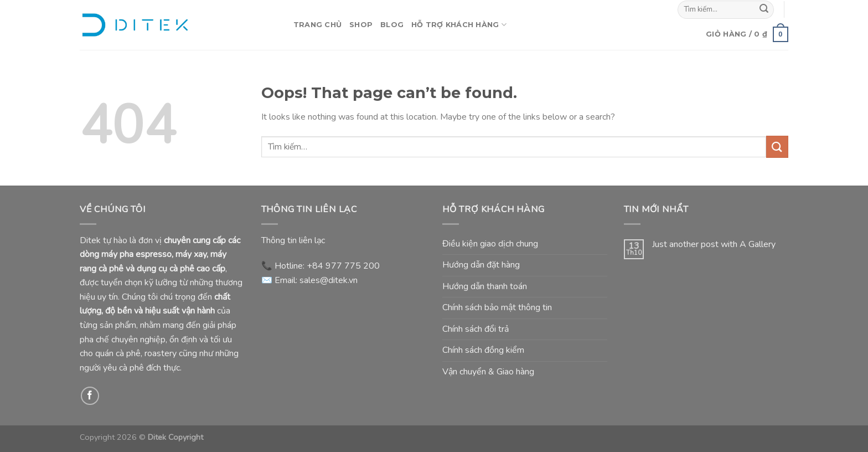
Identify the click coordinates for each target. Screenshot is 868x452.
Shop (361, 25)
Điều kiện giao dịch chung (490, 244)
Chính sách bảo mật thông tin (497, 307)
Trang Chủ (317, 25)
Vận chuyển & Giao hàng (488, 372)
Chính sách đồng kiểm (483, 350)
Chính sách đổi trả (476, 329)
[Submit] (764, 9)
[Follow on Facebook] (90, 396)
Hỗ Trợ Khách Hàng (459, 25)
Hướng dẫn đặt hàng (481, 265)
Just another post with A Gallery (714, 245)
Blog (392, 25)
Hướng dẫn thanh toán (485, 286)
